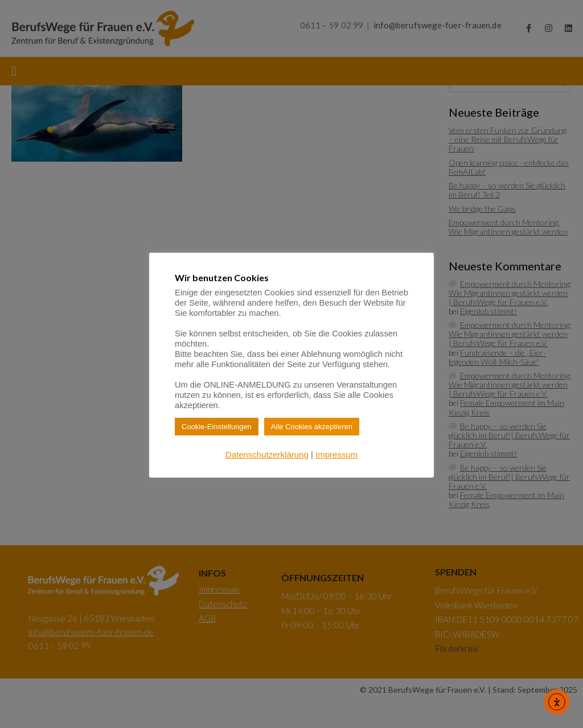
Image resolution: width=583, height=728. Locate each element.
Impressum (336, 455)
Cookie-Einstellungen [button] (217, 427)
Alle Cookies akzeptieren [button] (312, 427)
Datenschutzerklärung (267, 455)
